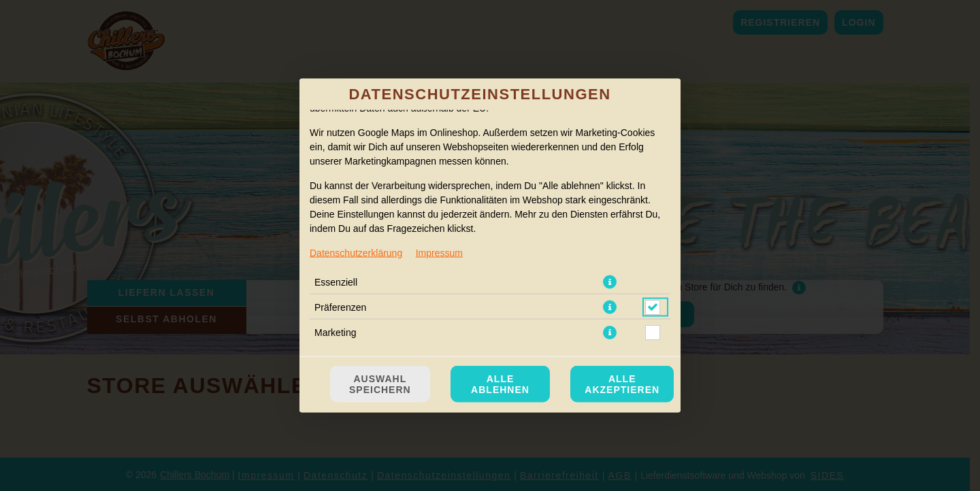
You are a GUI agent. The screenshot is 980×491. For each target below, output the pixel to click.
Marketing (335, 333)
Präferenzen (340, 307)
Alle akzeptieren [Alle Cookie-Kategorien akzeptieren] (622, 384)
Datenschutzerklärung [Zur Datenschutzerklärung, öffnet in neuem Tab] (356, 253)
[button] (610, 282)
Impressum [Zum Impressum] (439, 253)
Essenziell (336, 282)
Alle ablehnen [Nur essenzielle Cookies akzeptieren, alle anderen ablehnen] (500, 384)
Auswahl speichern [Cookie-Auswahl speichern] (380, 384)
